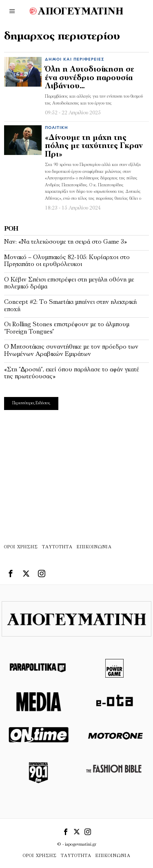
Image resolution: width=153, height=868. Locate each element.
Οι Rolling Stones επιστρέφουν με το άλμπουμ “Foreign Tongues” (67, 328)
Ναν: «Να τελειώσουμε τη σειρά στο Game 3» (65, 242)
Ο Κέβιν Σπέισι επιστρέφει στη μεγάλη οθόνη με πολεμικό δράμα (69, 284)
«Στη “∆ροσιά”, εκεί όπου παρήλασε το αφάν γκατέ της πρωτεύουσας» (72, 373)
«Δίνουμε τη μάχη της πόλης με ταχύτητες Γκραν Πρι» (94, 147)
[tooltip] (11, 574)
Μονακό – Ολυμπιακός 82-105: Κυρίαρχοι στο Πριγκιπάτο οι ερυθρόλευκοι (67, 261)
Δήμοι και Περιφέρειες (74, 60)
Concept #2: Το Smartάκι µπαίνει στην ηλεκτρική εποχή (70, 306)
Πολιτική (57, 128)
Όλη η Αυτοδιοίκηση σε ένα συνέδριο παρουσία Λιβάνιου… (90, 78)
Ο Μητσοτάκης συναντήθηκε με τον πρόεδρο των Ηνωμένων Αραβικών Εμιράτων (71, 351)
